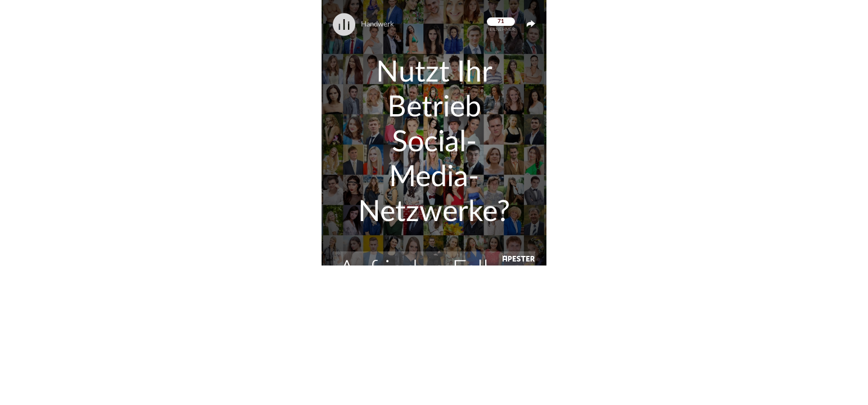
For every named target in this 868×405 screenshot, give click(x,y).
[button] (434, 133)
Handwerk (378, 24)
